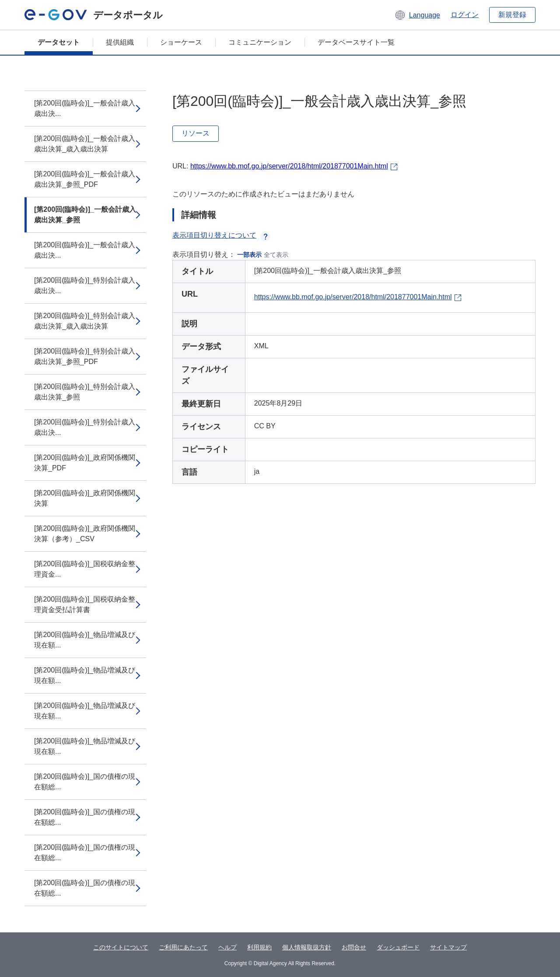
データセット (59, 42)
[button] (417, 15)
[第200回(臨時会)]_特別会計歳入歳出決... (85, 285)
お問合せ (354, 947)
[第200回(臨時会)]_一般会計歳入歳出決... (85, 108)
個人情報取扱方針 (307, 947)
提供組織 (120, 42)
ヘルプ (227, 947)
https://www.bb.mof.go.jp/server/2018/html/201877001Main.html (289, 166)
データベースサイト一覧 (356, 42)
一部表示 (249, 255)
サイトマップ (448, 947)
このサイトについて (121, 947)
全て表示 (276, 255)
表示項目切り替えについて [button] (221, 235)
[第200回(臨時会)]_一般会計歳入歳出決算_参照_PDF (85, 179)
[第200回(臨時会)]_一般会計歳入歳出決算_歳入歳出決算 (85, 144)
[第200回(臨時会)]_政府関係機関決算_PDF (85, 463)
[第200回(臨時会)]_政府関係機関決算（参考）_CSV (85, 534)
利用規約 (259, 947)
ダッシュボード (398, 947)
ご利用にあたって (183, 947)
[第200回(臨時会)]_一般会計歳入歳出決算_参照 (85, 215)
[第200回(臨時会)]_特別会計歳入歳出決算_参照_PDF (85, 356)
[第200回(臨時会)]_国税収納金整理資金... (85, 569)
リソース (196, 133)
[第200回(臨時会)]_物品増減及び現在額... (85, 640)
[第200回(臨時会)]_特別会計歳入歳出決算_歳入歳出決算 (85, 321)
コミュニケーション (260, 42)
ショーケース (181, 42)
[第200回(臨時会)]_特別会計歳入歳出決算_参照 (85, 392)
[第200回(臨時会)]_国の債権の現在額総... (85, 782)
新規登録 (512, 15)
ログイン (465, 15)
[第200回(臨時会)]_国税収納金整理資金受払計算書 (85, 604)
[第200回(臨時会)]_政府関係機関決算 (85, 498)
